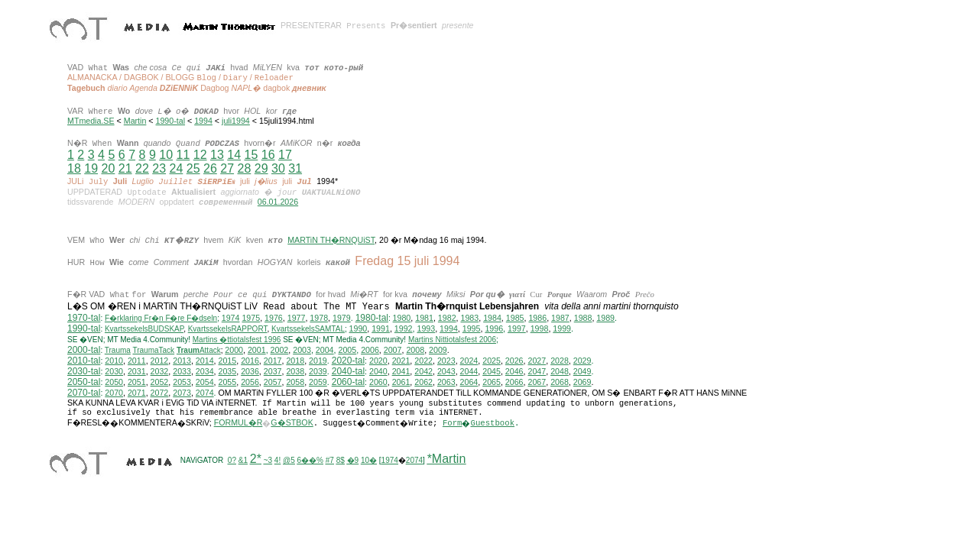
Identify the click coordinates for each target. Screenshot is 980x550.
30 (278, 168)
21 (125, 168)
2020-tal (348, 361)
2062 (423, 382)
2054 (205, 382)
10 (166, 155)
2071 (137, 393)
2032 (160, 371)
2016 (250, 361)
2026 (514, 361)
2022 (423, 361)
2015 (228, 361)
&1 (243, 460)
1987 (560, 318)
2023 (446, 361)
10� (369, 460)
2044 (469, 371)
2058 (295, 382)
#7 (330, 460)
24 (177, 168)
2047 (537, 371)
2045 (492, 371)
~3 (268, 460)
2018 (295, 361)
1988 (583, 318)
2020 (378, 361)
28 (245, 168)
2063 (446, 382)
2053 (182, 382)
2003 (302, 350)
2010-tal (84, 361)
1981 (424, 318)
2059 (318, 382)
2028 (560, 361)
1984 (492, 318)
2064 (469, 382)
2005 (347, 350)
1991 (381, 328)
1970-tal (84, 318)
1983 (470, 318)
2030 (114, 371)
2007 (393, 350)
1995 (472, 328)
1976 (274, 318)
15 (251, 155)
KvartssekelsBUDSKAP (144, 329)
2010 (114, 361)
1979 (342, 318)
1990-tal (171, 121)
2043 (446, 371)
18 (74, 168)
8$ (341, 460)
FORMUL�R (239, 422)
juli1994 (236, 121)
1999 (562, 328)
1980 (402, 318)
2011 (137, 361)
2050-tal (84, 382)
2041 (401, 371)
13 (217, 155)
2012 (160, 361)
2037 (273, 371)
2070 (114, 393)
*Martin (447, 459)
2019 (318, 361)
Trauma (118, 350)
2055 (228, 382)
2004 (325, 350)
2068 (560, 382)
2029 (582, 361)
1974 (231, 318)
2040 (378, 371)
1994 (203, 121)
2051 (137, 382)
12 (200, 155)
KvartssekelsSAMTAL (308, 329)
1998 (540, 328)
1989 (605, 318)
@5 (289, 460)
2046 (514, 371)
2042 (423, 371)
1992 (404, 328)
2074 (205, 393)
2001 (257, 350)
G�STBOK (292, 422)
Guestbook (492, 423)
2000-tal (84, 350)
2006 (370, 350)
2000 (234, 350)
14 (234, 155)
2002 (280, 350)
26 (210, 168)
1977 (297, 318)
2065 (492, 382)
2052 (160, 382)
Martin (135, 121)
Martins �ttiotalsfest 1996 (237, 340)
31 (295, 168)
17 (285, 155)
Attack (199, 350)
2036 (250, 371)
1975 (251, 318)
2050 (114, 382)
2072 (160, 393)
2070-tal (84, 393)
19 (91, 168)
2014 (205, 361)
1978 (319, 318)
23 (159, 168)
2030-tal (84, 371)
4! (277, 460)
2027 (537, 361)
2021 (401, 361)
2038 (295, 371)
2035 (228, 371)
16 (268, 155)
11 (183, 155)
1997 (517, 328)
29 (261, 168)
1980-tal (372, 318)
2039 (318, 371)
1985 (515, 318)
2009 (438, 350)
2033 (182, 371)
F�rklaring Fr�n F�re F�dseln (161, 318)
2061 (401, 382)
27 (227, 168)
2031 (137, 371)
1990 (359, 328)
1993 (426, 328)
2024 (469, 361)
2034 (205, 371)
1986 (537, 318)
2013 (182, 361)
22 (142, 168)
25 (193, 168)
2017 (273, 361)
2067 (537, 382)
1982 (447, 318)
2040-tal (348, 371)
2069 (582, 382)
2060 (378, 382)
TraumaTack (153, 350)
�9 (353, 460)
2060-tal (348, 382)
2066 (514, 382)
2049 (582, 371)
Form (453, 423)
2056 (250, 382)
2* (256, 459)
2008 (415, 350)
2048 (560, 371)
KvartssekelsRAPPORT (228, 329)
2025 (492, 361)
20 (109, 168)
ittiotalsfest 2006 (452, 340)
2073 (182, 393)
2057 (273, 382)
